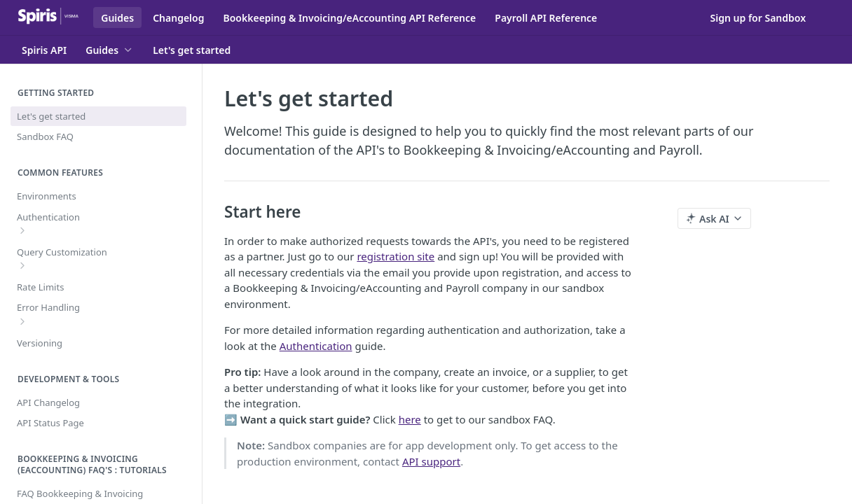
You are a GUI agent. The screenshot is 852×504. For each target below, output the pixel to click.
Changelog (178, 18)
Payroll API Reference (546, 18)
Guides (117, 18)
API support (431, 461)
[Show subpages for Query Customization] (22, 265)
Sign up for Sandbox (758, 18)
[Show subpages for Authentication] (22, 230)
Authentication (316, 346)
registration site (396, 256)
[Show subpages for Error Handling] (22, 321)
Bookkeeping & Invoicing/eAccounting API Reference (349, 18)
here (410, 419)
